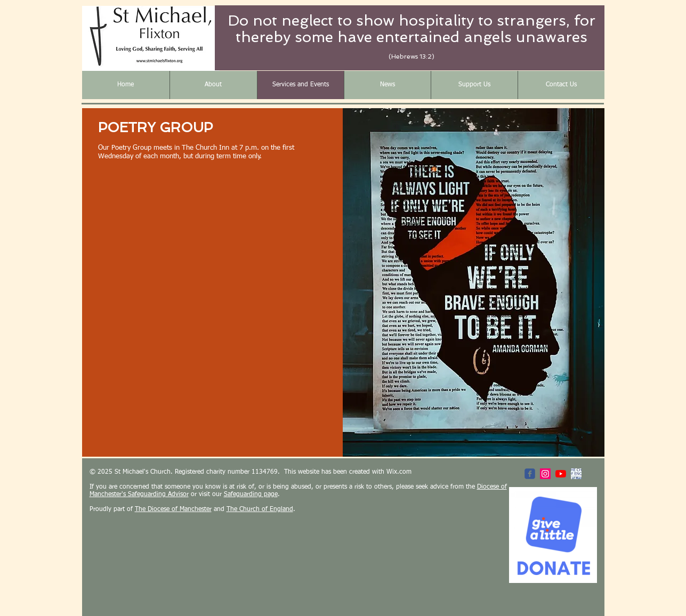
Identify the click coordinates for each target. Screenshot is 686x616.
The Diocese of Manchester (173, 509)
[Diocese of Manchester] (576, 474)
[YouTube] (561, 474)
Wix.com (399, 472)
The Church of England (260, 509)
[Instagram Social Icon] (545, 474)
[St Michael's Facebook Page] (530, 474)
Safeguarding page (251, 495)
